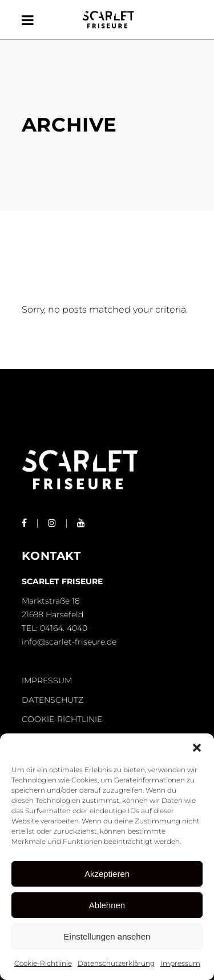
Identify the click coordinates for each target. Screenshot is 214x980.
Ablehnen (107, 905)
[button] (197, 748)
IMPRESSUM (47, 680)
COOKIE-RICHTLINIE (62, 719)
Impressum (180, 963)
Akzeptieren (107, 874)
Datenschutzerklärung (116, 963)
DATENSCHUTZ (53, 700)
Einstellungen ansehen (107, 936)
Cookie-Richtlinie (43, 963)
